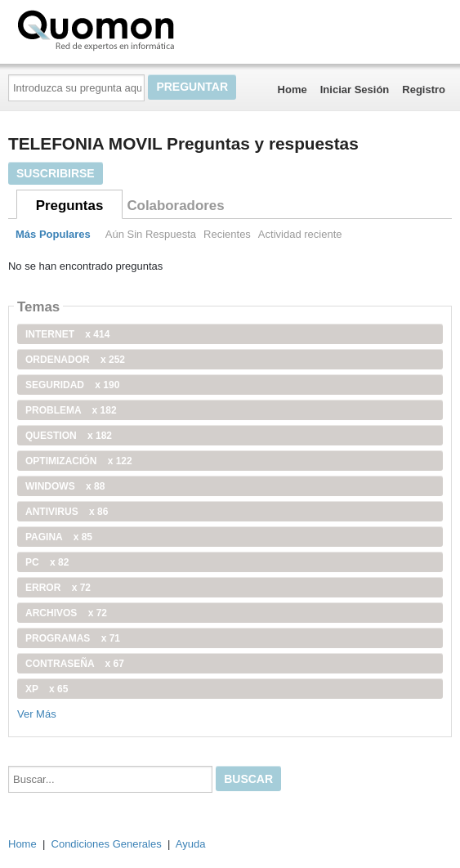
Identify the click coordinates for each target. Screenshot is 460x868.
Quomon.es (148, 29)
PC (47, 562)
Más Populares (53, 234)
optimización (79, 461)
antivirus (67, 512)
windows (65, 486)
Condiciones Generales (107, 844)
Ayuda (191, 844)
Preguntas (70, 206)
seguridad (72, 385)
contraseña (75, 664)
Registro (424, 89)
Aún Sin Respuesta (151, 234)
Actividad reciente (300, 234)
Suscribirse (56, 173)
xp (47, 689)
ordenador (75, 360)
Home (293, 89)
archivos (66, 613)
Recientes (227, 234)
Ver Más (37, 714)
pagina (59, 537)
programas (73, 638)
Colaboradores (175, 206)
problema (71, 410)
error (58, 588)
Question (69, 436)
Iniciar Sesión (355, 89)
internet (67, 334)
